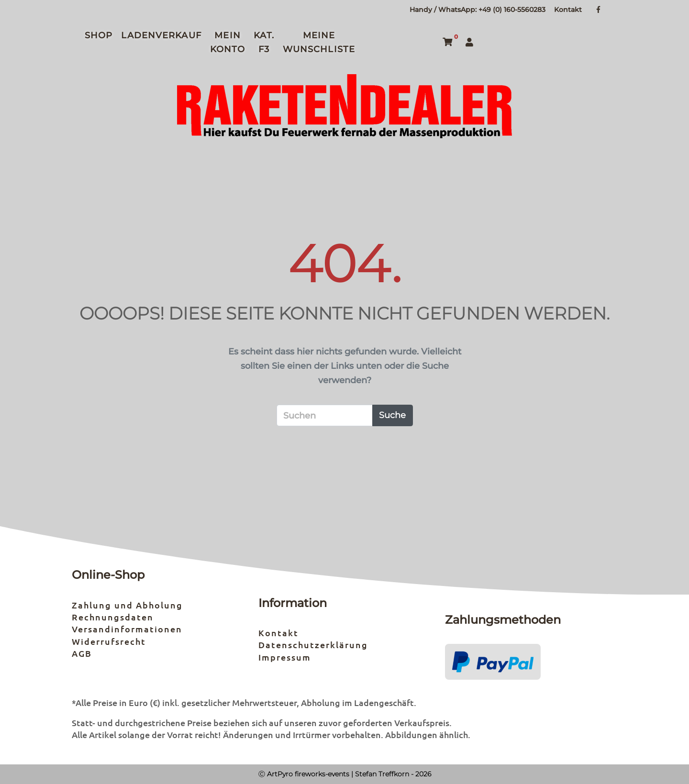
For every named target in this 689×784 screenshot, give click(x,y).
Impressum (285, 657)
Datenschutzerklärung (313, 645)
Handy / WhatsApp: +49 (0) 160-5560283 (478, 10)
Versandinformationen (127, 629)
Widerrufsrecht (109, 641)
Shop (99, 35)
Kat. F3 (264, 43)
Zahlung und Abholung (127, 605)
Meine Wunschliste (319, 43)
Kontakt (568, 10)
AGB (82, 653)
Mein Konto (228, 43)
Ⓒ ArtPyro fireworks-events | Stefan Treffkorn (334, 774)
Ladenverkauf (161, 35)
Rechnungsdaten (113, 617)
